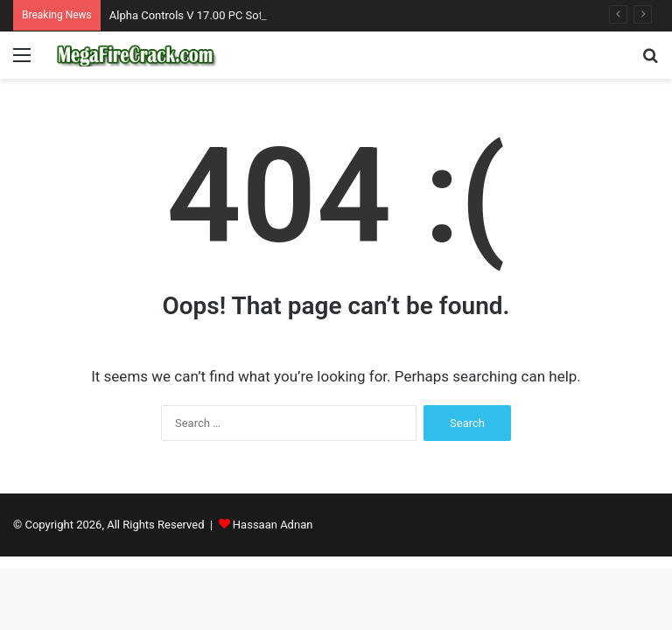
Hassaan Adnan (273, 525)
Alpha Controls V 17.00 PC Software (200, 15)
